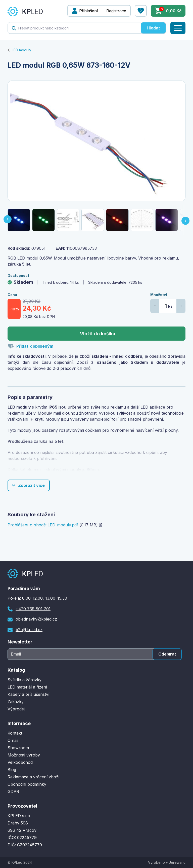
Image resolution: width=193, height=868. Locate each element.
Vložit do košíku (98, 334)
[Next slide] (186, 220)
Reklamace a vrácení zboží (33, 777)
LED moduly (21, 50)
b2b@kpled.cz (29, 630)
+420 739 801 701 (33, 609)
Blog (12, 770)
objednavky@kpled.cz (36, 619)
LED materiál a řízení (27, 687)
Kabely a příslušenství (28, 694)
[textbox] (75, 28)
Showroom (18, 748)
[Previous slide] (7, 220)
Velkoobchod (20, 762)
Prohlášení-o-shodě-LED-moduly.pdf (43, 525)
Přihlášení (88, 11)
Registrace (116, 11)
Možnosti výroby (24, 755)
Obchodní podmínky (27, 784)
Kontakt (15, 733)
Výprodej (16, 709)
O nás (13, 740)
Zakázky (16, 702)
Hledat (153, 28)
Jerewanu (177, 862)
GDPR (13, 791)
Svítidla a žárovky (25, 680)
